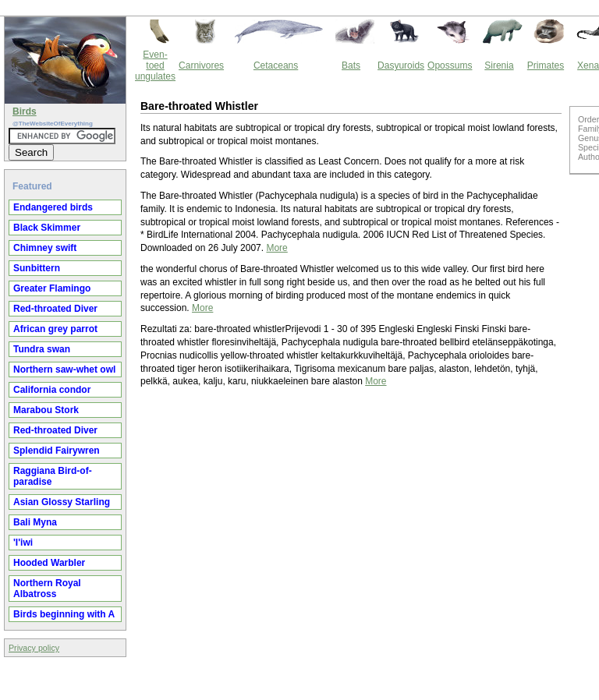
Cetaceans (276, 65)
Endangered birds (53, 207)
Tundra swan (42, 349)
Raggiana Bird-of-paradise (53, 476)
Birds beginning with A (64, 614)
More (276, 248)
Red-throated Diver (55, 309)
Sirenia (499, 65)
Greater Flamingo (52, 288)
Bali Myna (35, 522)
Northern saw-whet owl (64, 369)
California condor (52, 390)
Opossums (450, 65)
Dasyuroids (401, 65)
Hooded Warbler (49, 563)
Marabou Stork (46, 410)
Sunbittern (37, 268)
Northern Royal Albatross (47, 589)
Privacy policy (34, 648)
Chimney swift (45, 248)
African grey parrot (55, 329)
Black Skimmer (47, 228)
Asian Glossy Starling (62, 502)
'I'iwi (23, 543)
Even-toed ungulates (155, 65)
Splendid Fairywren (57, 451)
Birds (25, 111)
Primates (546, 65)
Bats (351, 65)
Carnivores (201, 65)
